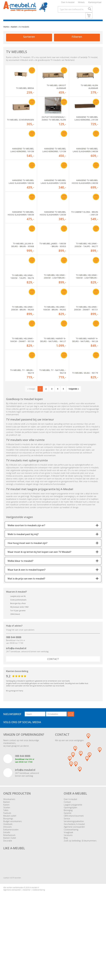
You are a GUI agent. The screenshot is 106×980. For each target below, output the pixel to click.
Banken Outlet (10, 899)
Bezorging (68, 871)
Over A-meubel (68, 3)
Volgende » (74, 449)
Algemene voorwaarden (74, 887)
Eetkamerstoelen (11, 890)
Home (6, 32)
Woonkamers (9, 860)
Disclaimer (27, 950)
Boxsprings (8, 879)
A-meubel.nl (34, 948)
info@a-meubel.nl (16, 709)
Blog (66, 899)
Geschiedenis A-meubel (74, 885)
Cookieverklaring (71, 890)
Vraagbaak (68, 893)
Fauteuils (7, 874)
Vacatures (68, 896)
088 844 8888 (14, 698)
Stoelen (7, 868)
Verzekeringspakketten (74, 882)
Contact (53, 720)
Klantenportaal (95, 3)
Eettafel (7, 893)
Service (67, 879)
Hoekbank (8, 885)
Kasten (14, 32)
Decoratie (8, 901)
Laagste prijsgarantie (73, 865)
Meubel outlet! (10, 876)
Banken (7, 863)
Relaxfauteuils (9, 896)
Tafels (6, 871)
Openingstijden (70, 868)
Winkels (81, 3)
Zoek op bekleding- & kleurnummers (80, 901)
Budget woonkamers (13, 882)
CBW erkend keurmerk (74, 876)
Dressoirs (8, 887)
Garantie (68, 874)
